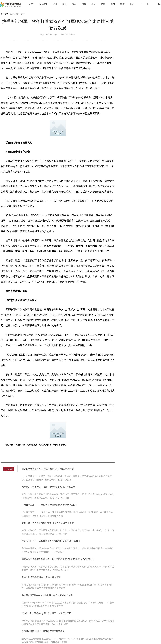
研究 (122, 4)
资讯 (55, 4)
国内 (74, 4)
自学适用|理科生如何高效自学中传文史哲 (41, 577)
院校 (65, 4)
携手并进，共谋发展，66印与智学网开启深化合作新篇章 (48, 487)
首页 (12, 14)
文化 (94, 4)
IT (141, 4)
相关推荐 (9, 469)
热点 (132, 4)
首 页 (31, 4)
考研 (113, 4)
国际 (84, 4)
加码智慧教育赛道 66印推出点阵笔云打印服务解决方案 (48, 469)
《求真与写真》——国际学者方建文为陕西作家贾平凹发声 (50, 505)
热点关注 (43, 4)
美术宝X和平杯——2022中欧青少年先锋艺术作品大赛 (47, 595)
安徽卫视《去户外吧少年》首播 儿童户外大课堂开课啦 (48, 523)
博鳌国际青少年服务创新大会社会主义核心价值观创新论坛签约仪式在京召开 (58, 559)
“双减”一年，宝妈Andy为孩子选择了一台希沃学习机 (46, 613)
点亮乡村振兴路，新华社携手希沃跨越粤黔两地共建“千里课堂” (52, 541)
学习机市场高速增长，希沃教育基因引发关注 (43, 631)
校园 (103, 4)
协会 (149, 4)
